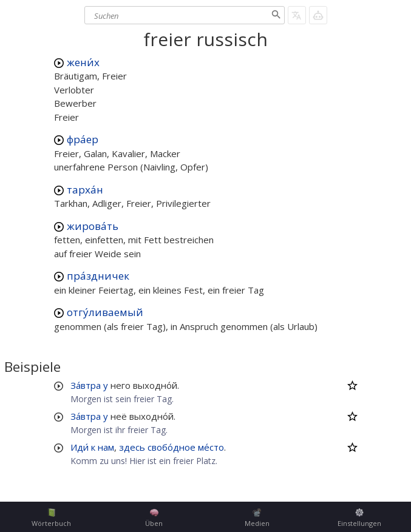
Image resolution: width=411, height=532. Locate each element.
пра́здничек (98, 276)
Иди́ (80, 447)
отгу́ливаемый (105, 312)
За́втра (86, 385)
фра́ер (83, 139)
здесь (132, 447)
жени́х (83, 62)
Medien (257, 518)
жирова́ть (93, 226)
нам (106, 447)
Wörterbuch (51, 518)
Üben (154, 518)
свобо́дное (172, 447)
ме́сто (211, 447)
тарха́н (85, 190)
